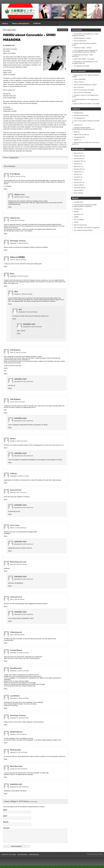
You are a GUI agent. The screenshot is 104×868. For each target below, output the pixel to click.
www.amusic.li (16, 597)
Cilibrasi (13, 474)
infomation (77, 125)
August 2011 (78, 172)
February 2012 (78, 169)
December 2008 (79, 188)
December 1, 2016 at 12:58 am (19, 671)
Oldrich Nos (15, 218)
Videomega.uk (16, 632)
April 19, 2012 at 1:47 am (18, 176)
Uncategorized (14, 158)
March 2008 (77, 193)
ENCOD (76, 212)
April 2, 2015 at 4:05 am (17, 599)
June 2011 (77, 177)
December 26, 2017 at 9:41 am (24, 456)
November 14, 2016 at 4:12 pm (19, 653)
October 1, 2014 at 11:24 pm (19, 441)
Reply (6, 189)
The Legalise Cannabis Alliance (83, 230)
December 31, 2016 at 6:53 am (19, 718)
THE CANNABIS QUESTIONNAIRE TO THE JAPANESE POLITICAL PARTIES (85, 51)
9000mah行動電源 (17, 257)
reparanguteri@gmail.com (56, 445)
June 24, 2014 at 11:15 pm (18, 352)
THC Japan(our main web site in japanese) (87, 228)
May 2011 (77, 180)
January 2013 (78, 158)
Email (5, 816)
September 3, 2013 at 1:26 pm (19, 276)
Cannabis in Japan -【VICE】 (83, 48)
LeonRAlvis (15, 696)
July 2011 (77, 174)
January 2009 (78, 185)
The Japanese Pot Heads (82, 66)
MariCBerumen (16, 766)
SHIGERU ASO (29, 324)
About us (5, 23)
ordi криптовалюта (80, 99)
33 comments (63, 30)
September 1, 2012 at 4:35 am (19, 243)
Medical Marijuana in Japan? (83, 38)
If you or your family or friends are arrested (87, 121)
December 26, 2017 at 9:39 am (32, 327)
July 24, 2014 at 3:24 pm (17, 402)
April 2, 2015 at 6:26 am (17, 635)
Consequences (78, 118)
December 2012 (79, 161)
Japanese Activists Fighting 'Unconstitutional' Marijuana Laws (82, 128)
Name (5, 810)
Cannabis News (79, 202)
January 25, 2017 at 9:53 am (19, 752)
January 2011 (78, 182)
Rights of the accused (80, 135)
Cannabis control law (80, 115)
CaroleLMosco (16, 650)
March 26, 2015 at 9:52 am (18, 492)
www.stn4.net (16, 490)
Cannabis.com (78, 209)
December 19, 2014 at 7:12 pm (19, 476)
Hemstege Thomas (18, 241)
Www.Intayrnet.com (18, 562)
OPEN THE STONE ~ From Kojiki (84, 59)
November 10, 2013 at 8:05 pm (28, 312)
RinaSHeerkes (16, 668)
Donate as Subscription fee (21, 23)
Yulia (75, 79)
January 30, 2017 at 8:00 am (19, 769)
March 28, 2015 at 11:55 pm (18, 564)
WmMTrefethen (16, 732)
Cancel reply (33, 802)
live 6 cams (15, 525)
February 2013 (78, 156)
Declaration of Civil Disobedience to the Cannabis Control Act (85, 62)
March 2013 (77, 153)
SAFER (76, 222)
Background (77, 113)
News (76, 132)
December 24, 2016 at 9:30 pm (19, 698)
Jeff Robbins (15, 350)
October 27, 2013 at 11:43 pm (23, 294)
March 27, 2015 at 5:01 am (18, 528)
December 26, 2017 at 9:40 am (24, 382)
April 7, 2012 (12, 30)
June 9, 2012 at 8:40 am (17, 220)
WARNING (37, 23)
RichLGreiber (16, 750)
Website (6, 822)
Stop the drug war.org (80, 225)
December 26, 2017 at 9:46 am (19, 787)
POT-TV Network (79, 220)
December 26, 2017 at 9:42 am (24, 544)
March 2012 (77, 166)
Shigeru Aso (19, 195)
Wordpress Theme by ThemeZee (95, 857)
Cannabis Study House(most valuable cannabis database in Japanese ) (84, 206)
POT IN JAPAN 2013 (80, 41)
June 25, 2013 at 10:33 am (18, 260)
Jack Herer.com (79, 214)
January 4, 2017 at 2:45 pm (18, 734)
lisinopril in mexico (79, 95)
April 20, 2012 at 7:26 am (22, 197)
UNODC (76, 140)
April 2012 (77, 164)
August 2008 (78, 190)
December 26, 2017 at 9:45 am (24, 614)
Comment (6, 828)
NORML (76, 217)
